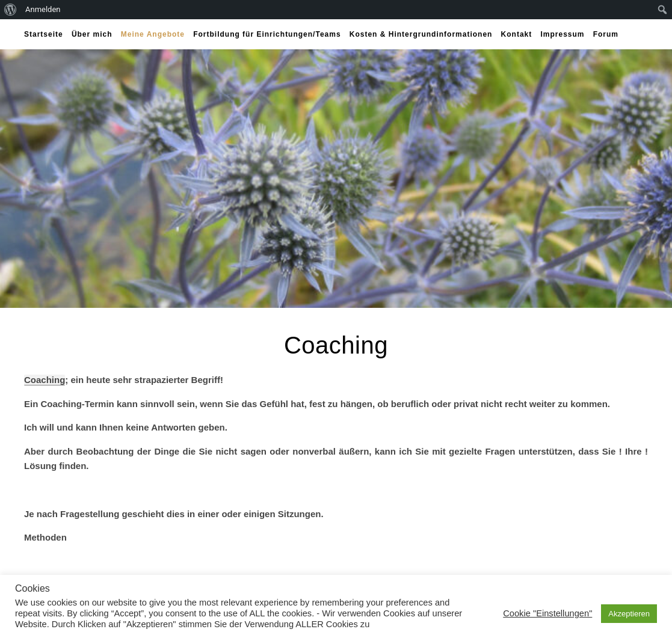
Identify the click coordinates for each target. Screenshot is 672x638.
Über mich (92, 34)
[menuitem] (11, 10)
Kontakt (517, 34)
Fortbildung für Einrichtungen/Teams (267, 34)
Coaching (45, 380)
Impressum (562, 34)
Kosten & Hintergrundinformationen (421, 34)
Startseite (44, 34)
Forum (606, 34)
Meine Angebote (153, 34)
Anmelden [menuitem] (43, 9)
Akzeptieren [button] (629, 614)
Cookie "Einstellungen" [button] (547, 613)
